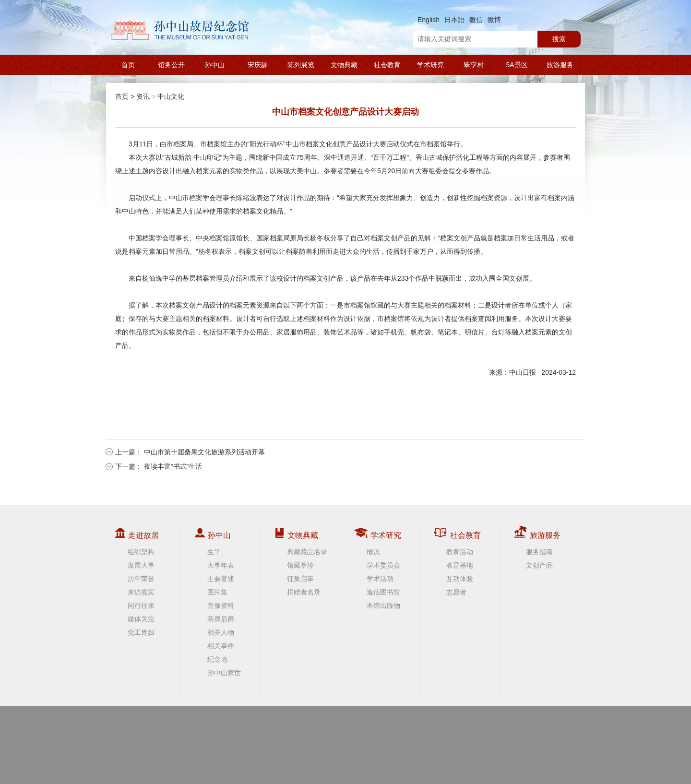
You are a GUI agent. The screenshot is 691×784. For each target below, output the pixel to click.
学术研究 (430, 65)
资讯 (143, 96)
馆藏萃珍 (300, 565)
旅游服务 (560, 65)
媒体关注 (141, 619)
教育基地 (460, 565)
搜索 (559, 39)
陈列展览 (301, 65)
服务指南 (539, 552)
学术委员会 (383, 565)
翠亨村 (474, 65)
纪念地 (217, 659)
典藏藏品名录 (307, 552)
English (429, 20)
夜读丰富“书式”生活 (173, 466)
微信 (476, 20)
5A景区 (517, 65)
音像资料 (221, 606)
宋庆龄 (258, 65)
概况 (373, 552)
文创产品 (539, 565)
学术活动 (380, 579)
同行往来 (141, 606)
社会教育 (387, 65)
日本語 (454, 20)
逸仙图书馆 (383, 592)
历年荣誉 (141, 579)
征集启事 (300, 579)
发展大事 (141, 565)
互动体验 (460, 579)
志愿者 (456, 592)
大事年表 (221, 565)
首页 (128, 65)
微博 (494, 20)
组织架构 (141, 552)
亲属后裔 (221, 619)
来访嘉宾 (141, 592)
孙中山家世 (224, 673)
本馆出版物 (383, 606)
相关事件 (221, 646)
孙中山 (214, 65)
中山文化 (171, 96)
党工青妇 (141, 632)
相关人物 (221, 632)
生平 (214, 552)
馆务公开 (171, 65)
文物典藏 (344, 65)
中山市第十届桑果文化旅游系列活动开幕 (204, 452)
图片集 (217, 592)
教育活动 (460, 552)
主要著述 (221, 579)
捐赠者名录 (304, 592)
